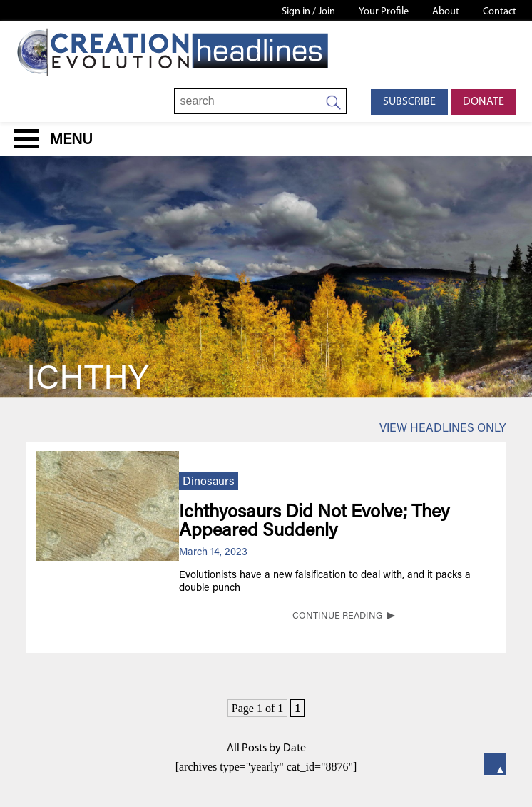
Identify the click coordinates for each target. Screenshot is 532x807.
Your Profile (384, 12)
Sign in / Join (308, 12)
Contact (500, 12)
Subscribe (409, 102)
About (446, 12)
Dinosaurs (209, 482)
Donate (484, 102)
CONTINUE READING (337, 616)
